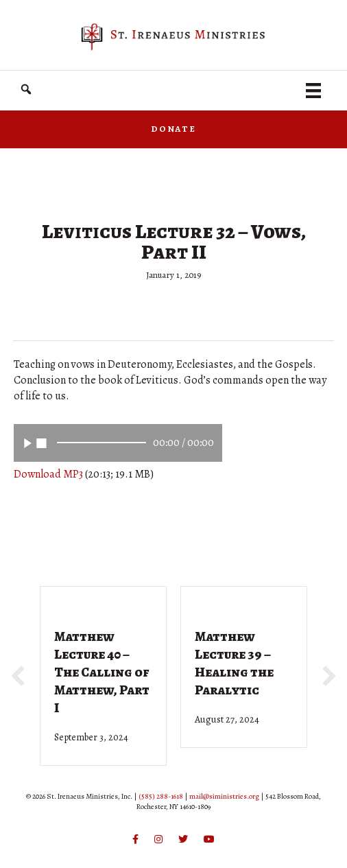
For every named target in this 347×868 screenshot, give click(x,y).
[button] (26, 90)
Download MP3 (48, 474)
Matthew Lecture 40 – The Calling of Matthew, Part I (102, 672)
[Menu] (313, 91)
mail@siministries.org (224, 796)
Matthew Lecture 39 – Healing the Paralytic (234, 663)
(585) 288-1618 (161, 796)
